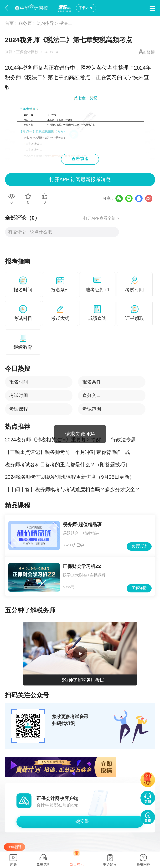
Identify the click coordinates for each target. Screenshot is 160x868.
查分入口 (92, 395)
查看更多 (80, 159)
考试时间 (19, 395)
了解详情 (139, 588)
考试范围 (92, 409)
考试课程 (19, 409)
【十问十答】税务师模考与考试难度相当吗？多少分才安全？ (73, 489)
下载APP (86, 8)
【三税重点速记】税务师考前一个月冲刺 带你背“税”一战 (67, 452)
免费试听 (139, 546)
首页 (9, 23)
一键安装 (80, 821)
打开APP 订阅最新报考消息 (80, 180)
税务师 (25, 23)
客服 (148, 802)
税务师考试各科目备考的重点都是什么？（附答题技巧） (68, 465)
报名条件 (92, 382)
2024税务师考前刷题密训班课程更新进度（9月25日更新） (70, 477)
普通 (151, 52)
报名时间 (19, 382)
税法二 (65, 23)
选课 (13, 864)
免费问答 (143, 864)
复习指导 (45, 23)
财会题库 (110, 864)
